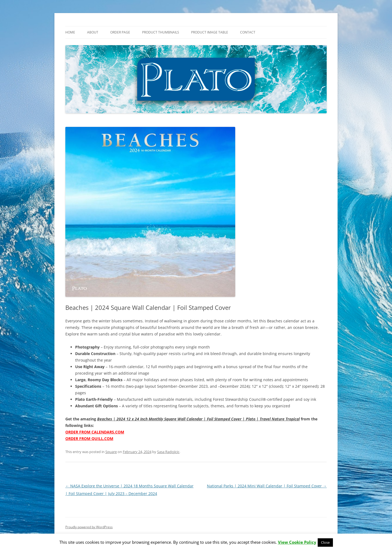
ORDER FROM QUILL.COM (89, 439)
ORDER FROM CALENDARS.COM (95, 432)
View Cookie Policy (297, 542)
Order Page (120, 32)
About (93, 32)
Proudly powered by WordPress (89, 527)
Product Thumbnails (161, 32)
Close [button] (325, 542)
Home (70, 32)
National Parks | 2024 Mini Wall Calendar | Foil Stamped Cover (267, 486)
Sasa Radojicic (168, 452)
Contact (248, 32)
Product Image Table (210, 32)
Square (111, 452)
